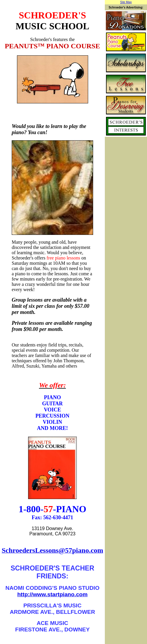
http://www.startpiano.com (52, 594)
